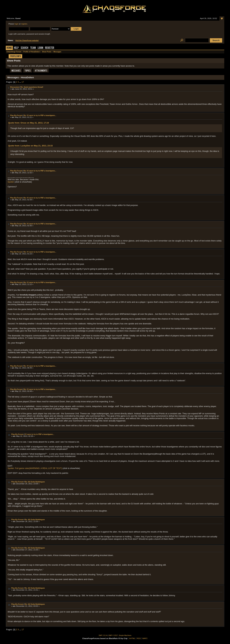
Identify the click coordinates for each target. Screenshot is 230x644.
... (20, 82)
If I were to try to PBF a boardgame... (39, 434)
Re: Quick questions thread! (32, 87)
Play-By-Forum (16, 115)
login (16, 24)
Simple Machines (125, 635)
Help (16, 48)
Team (33, 48)
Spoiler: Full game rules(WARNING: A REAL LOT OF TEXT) (35, 468)
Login (40, 48)
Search (24, 48)
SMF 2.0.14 (103, 635)
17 (23, 82)
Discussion (15, 87)
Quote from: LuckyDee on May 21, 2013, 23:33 (30, 146)
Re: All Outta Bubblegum (35, 482)
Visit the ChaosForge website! (27, 41)
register (24, 24)
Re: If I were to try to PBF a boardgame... (40, 115)
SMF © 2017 (113, 635)
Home (9, 48)
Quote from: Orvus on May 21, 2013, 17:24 (29, 123)
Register (50, 48)
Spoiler (11, 182)
